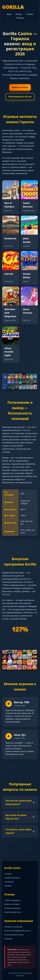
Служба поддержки (12, 900)
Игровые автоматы (12, 878)
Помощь (20, 18)
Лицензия (8, 939)
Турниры (8, 886)
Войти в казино (20, 87)
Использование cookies (14, 935)
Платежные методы (12, 908)
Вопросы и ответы (12, 904)
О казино (8, 874)
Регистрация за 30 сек (20, 97)
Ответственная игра (13, 912)
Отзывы (30, 14)
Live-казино (9, 882)
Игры (9, 14)
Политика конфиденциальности (17, 931)
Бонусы (19, 14)
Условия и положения (13, 927)
